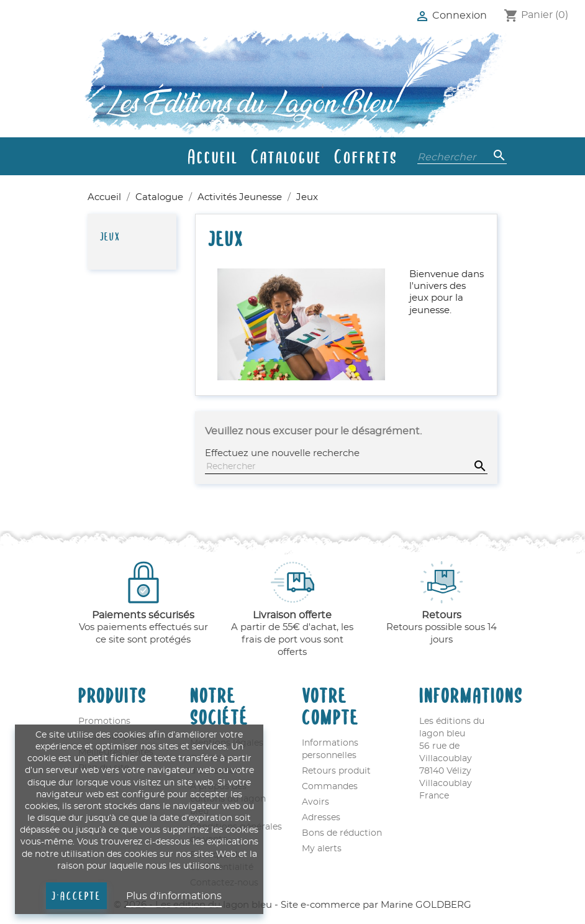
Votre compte (330, 705)
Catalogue (286, 156)
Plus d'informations (174, 896)
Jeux (110, 236)
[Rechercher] (462, 156)
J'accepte (76, 895)
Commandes (330, 787)
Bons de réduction (342, 833)
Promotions (104, 721)
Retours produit (336, 771)
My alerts (322, 849)
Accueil (213, 156)
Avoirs (315, 802)
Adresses (321, 818)
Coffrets (366, 156)
